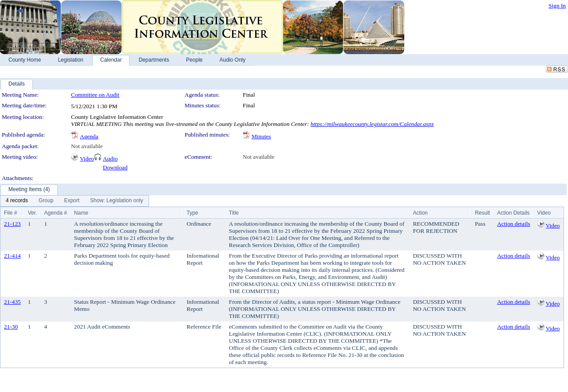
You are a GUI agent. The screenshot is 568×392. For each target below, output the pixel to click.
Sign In (557, 6)
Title (234, 213)
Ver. (33, 213)
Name (81, 213)
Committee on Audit (95, 95)
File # (10, 213)
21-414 (12, 256)
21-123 (12, 224)
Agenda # (55, 213)
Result (482, 213)
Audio (110, 159)
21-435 (12, 302)
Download (115, 167)
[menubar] (75, 201)
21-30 (11, 327)
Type (193, 213)
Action (420, 213)
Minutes (261, 136)
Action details (513, 224)
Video (87, 159)
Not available (87, 146)
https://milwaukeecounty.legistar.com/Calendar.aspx (372, 124)
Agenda (89, 136)
